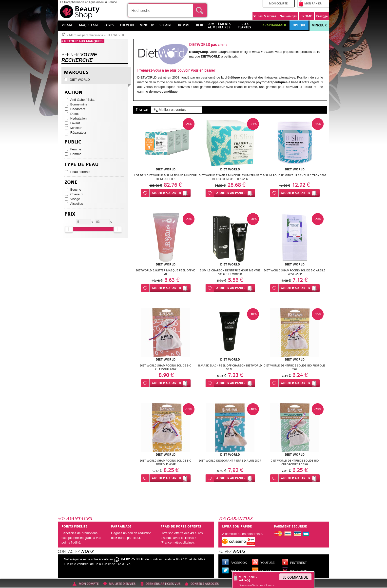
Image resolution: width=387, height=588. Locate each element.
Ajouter (166, 193)
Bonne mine (79, 104)
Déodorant (78, 109)
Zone (71, 182)
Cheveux (77, 194)
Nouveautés (288, 16)
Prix (70, 214)
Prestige (322, 16)
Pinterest (299, 563)
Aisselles (77, 204)
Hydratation (78, 118)
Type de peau (82, 165)
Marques (265, 16)
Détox (75, 114)
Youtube (268, 563)
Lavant (75, 123)
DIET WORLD (80, 80)
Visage (75, 199)
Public (73, 142)
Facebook (239, 563)
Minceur (319, 25)
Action (73, 92)
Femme (76, 149)
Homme (76, 154)
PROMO (306, 16)
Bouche (76, 190)
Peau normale (80, 172)
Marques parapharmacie (86, 35)
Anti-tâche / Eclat (82, 100)
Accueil (64, 34)
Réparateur (78, 132)
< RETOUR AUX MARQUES (83, 41)
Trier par (142, 110)
